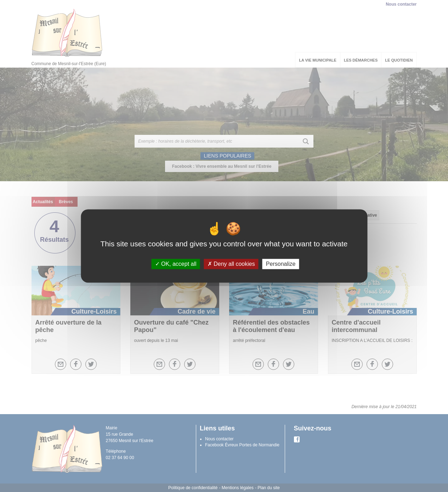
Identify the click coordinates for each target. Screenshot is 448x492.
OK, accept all (176, 264)
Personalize (281, 264)
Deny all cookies (231, 264)
